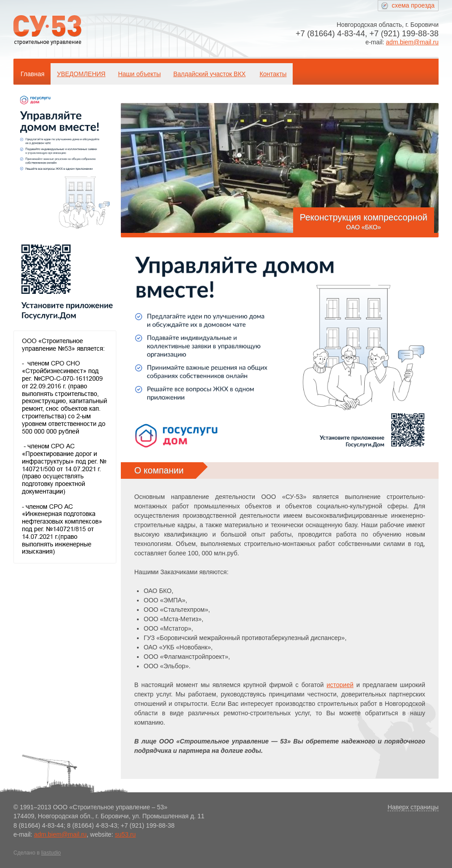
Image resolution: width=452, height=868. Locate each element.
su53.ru (126, 834)
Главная (32, 74)
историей (340, 685)
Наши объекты (139, 74)
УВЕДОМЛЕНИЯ (81, 74)
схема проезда (413, 5)
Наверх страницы (413, 807)
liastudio (51, 853)
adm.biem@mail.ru (412, 42)
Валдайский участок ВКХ (209, 74)
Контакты (273, 74)
